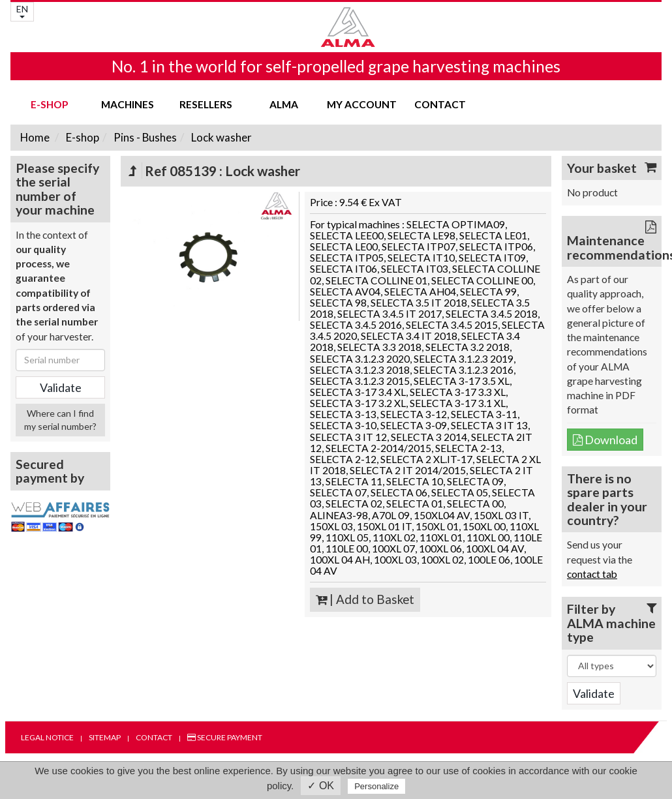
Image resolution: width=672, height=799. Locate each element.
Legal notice (47, 737)
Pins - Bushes (144, 137)
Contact (440, 104)
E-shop (50, 104)
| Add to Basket (365, 599)
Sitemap (105, 737)
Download (605, 440)
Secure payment (225, 737)
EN (22, 11)
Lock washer (221, 137)
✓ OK (321, 786)
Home (35, 137)
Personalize (376, 786)
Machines (128, 104)
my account (362, 104)
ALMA (284, 104)
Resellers (206, 104)
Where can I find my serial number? (60, 420)
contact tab (592, 574)
